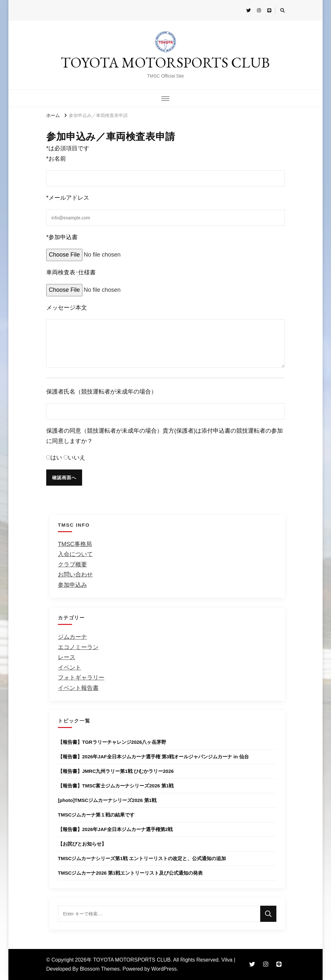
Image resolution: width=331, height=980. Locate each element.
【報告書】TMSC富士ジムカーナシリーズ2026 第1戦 (116, 786)
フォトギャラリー (81, 678)
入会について (75, 554)
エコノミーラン (78, 647)
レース (67, 657)
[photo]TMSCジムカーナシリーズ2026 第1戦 (107, 800)
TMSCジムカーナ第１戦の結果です (96, 815)
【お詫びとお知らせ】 (82, 844)
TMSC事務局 (75, 544)
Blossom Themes (100, 969)
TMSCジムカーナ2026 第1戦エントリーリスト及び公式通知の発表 (130, 873)
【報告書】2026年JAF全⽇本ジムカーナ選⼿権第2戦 (115, 829)
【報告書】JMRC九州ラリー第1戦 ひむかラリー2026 (116, 771)
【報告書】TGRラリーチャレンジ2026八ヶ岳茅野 (112, 742)
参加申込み (72, 585)
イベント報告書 (78, 688)
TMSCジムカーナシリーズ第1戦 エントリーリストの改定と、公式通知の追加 (142, 858)
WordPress (164, 969)
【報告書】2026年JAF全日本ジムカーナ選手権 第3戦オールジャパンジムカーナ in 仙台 (153, 757)
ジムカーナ (72, 637)
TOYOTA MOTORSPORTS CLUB (165, 62)
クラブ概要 (72, 564)
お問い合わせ (75, 574)
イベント (69, 668)
